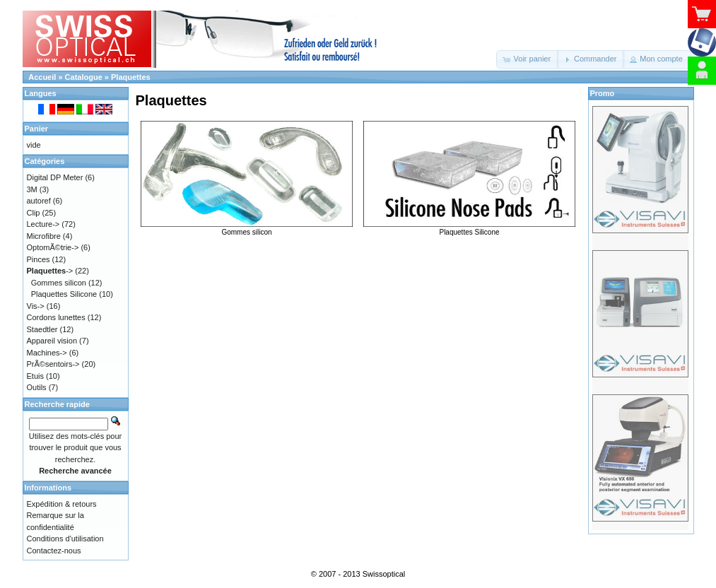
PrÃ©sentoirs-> (53, 364)
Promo (603, 93)
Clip (34, 213)
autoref (39, 201)
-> (50, 271)
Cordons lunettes (56, 317)
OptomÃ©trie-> (53, 247)
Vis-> (36, 306)
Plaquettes (131, 77)
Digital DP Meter (55, 177)
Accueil (42, 77)
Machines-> (47, 353)
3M (32, 189)
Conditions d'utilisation (65, 539)
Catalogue (84, 77)
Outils (37, 387)
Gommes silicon (247, 228)
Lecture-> (43, 224)
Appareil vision (52, 341)
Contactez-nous (54, 551)
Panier (37, 129)
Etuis (35, 376)
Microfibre (44, 236)
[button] (528, 59)
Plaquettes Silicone (469, 228)
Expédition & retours (62, 504)
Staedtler (42, 329)
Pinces (39, 259)
